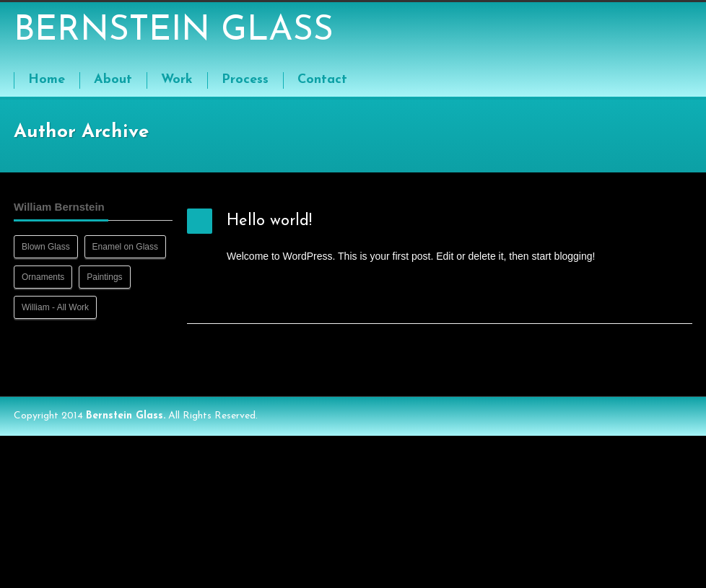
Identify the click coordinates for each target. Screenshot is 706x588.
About (113, 80)
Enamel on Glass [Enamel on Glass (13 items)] (125, 247)
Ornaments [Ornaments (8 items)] (43, 277)
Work (177, 80)
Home (47, 80)
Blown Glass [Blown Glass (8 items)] (46, 247)
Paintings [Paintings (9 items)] (104, 277)
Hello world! (269, 221)
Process (245, 80)
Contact (322, 80)
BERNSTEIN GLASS (174, 31)
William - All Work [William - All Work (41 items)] (55, 307)
